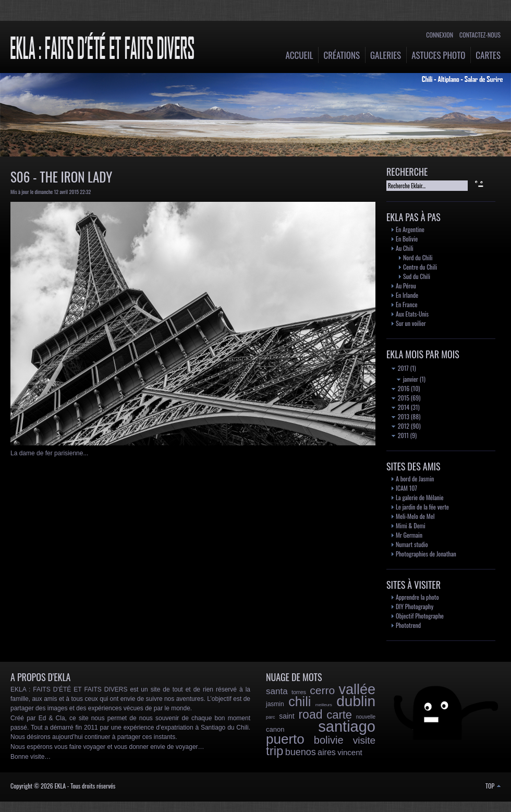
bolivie (329, 740)
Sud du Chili (417, 276)
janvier (407, 379)
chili (300, 701)
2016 (400, 388)
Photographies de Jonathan (426, 554)
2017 (400, 368)
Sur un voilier (411, 323)
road (310, 714)
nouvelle (366, 717)
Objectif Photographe (420, 616)
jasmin (275, 704)
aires (327, 752)
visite (364, 740)
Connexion (440, 35)
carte (339, 715)
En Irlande (407, 295)
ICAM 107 (406, 488)
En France (406, 304)
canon (275, 729)
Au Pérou (406, 286)
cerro (322, 690)
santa (277, 691)
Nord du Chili (418, 257)
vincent (350, 752)
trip (275, 751)
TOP (493, 786)
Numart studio (412, 544)
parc (271, 717)
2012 (400, 426)
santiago (347, 726)
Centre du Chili (420, 267)
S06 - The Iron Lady (61, 177)
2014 (400, 407)
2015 (400, 398)
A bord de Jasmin (415, 478)
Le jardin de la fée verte (422, 507)
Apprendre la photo (417, 597)
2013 (400, 416)
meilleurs (324, 705)
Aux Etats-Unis (412, 314)
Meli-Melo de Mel (415, 516)
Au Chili (405, 248)
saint (287, 716)
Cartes (488, 55)
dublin (356, 701)
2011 (400, 435)
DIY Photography (415, 606)
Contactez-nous (480, 35)
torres (299, 692)
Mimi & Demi (411, 525)
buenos (301, 752)
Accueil (300, 55)
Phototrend (408, 625)
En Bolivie (407, 239)
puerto (285, 739)
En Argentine (410, 229)
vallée (357, 689)
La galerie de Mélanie (420, 497)
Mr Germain (409, 535)
